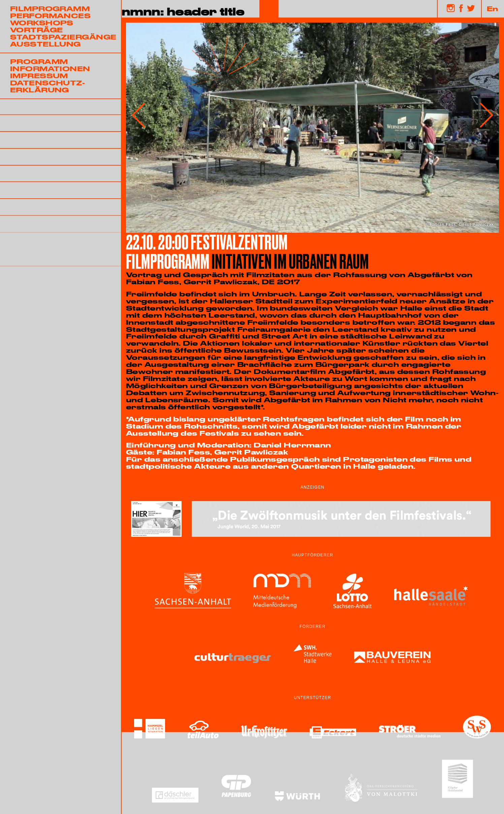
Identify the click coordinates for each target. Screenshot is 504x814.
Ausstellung (45, 44)
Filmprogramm (50, 8)
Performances (50, 16)
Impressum (39, 76)
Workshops (42, 23)
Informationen (50, 68)
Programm (39, 61)
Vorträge (37, 30)
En (493, 8)
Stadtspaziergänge (63, 37)
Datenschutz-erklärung (48, 86)
